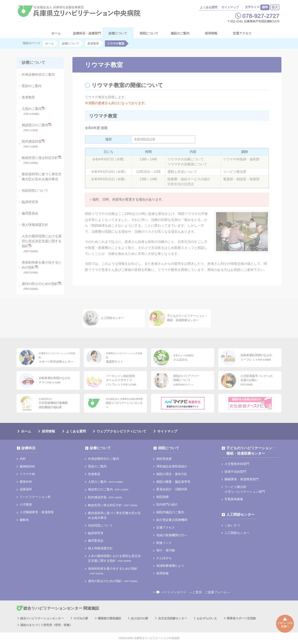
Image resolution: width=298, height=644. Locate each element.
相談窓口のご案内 (37, 127)
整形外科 (26, 482)
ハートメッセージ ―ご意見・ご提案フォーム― (193, 592)
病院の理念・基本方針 (172, 474)
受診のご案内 (32, 86)
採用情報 (211, 33)
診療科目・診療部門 (87, 33)
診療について (118, 33)
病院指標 (162, 497)
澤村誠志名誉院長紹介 (172, 466)
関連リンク (164, 543)
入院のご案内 (33, 111)
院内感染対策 (33, 144)
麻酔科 (24, 520)
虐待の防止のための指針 (42, 286)
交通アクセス (242, 33)
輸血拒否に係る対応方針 (42, 160)
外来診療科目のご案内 (38, 74)
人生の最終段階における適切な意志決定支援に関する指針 (42, 244)
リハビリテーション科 (35, 497)
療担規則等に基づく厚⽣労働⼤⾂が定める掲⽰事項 (42, 177)
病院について (149, 33)
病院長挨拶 (164, 459)
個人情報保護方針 (35, 225)
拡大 (275, 7)
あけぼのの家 (139, 618)
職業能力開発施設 (109, 618)
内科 (23, 459)
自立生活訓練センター (173, 618)
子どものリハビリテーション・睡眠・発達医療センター (251, 451)
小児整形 (26, 504)
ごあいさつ (232, 525)
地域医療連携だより (170, 566)
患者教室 (28, 97)
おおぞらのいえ (207, 618)
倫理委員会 (30, 213)
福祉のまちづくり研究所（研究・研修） (46, 625)
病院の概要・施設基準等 (173, 482)
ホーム (26, 431)
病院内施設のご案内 (170, 512)
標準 (265, 7)
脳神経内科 (27, 466)
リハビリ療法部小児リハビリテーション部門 (245, 489)
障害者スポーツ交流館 (241, 618)
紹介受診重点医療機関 (172, 520)
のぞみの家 (81, 618)
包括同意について (35, 191)
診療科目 (29, 448)
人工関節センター (240, 515)
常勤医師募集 (234, 499)
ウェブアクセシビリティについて (121, 431)
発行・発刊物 (166, 550)
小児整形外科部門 (237, 464)
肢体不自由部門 (235, 471)
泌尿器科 (26, 489)
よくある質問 (209, 7)
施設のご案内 (180, 33)
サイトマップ (230, 7)
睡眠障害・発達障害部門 (242, 479)
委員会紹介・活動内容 (172, 489)
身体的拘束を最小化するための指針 (42, 267)
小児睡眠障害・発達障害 (37, 512)
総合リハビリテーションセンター (42, 618)
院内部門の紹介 (167, 504)
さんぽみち (164, 558)
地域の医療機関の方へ (172, 535)
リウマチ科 (27, 474)
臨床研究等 (30, 202)
